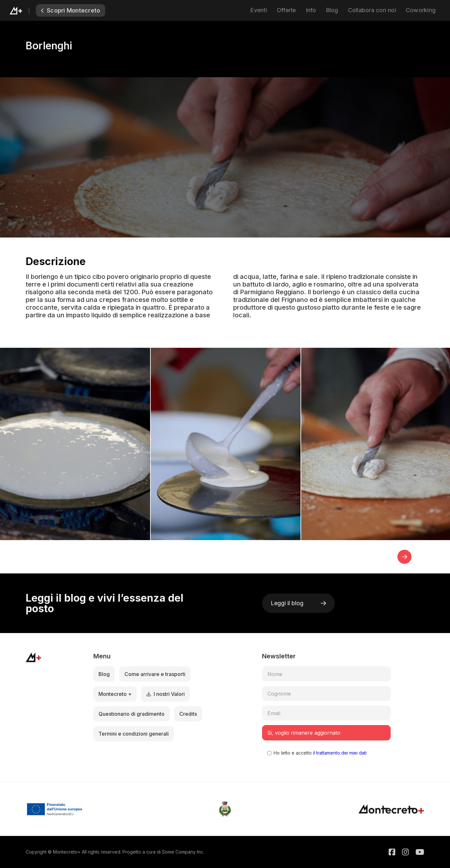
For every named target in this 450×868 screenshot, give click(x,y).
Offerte (286, 10)
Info (311, 10)
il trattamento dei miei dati (339, 753)
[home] (23, 10)
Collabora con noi (372, 10)
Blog (332, 10)
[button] (404, 557)
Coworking (421, 10)
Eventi (259, 10)
